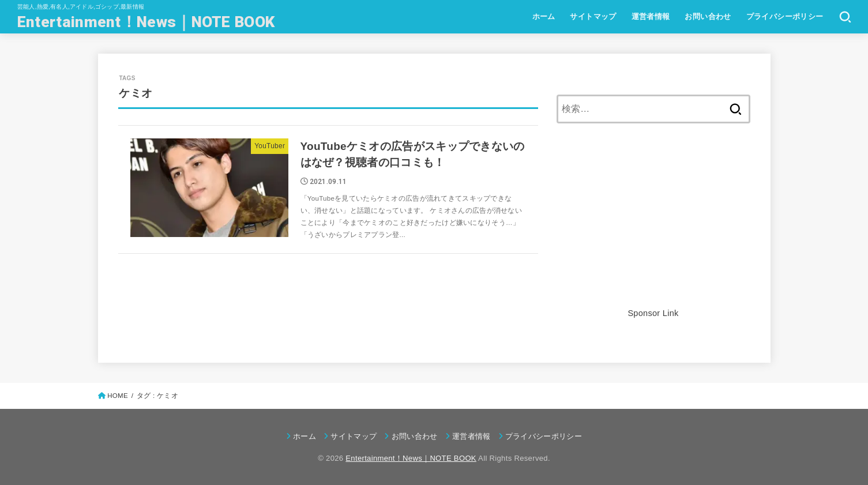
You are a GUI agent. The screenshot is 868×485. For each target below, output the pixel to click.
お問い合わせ (708, 16)
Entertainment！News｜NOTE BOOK (146, 22)
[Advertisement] (653, 225)
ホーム (544, 16)
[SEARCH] (845, 17)
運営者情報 (651, 16)
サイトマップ (593, 16)
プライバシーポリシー (785, 16)
